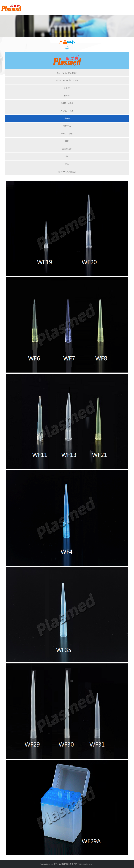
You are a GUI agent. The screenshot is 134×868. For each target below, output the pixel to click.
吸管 (67, 156)
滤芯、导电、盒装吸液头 (67, 73)
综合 (67, 164)
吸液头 (67, 118)
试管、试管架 (67, 134)
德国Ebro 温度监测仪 (67, 172)
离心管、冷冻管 (67, 111)
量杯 (67, 141)
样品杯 (67, 96)
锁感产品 (67, 126)
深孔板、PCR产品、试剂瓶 (67, 80)
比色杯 (67, 88)
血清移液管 (67, 149)
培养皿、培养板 (67, 103)
